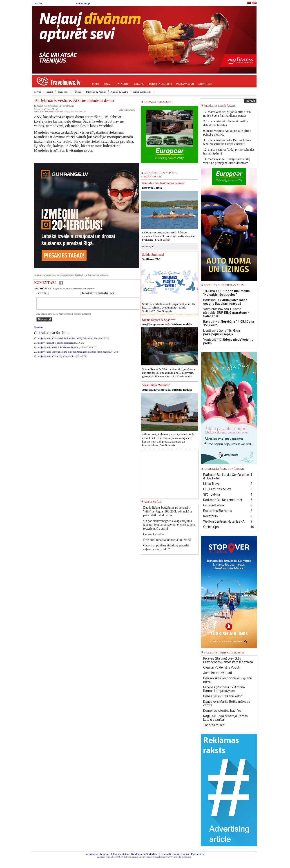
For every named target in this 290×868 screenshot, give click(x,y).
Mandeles (39, 330)
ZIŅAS (107, 84)
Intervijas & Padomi (96, 92)
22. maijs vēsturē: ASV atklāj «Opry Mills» (55, 359)
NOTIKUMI (205, 84)
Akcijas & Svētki (119, 92)
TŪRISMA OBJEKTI (160, 84)
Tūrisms (77, 92)
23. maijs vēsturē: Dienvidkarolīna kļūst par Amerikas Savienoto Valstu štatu (71, 355)
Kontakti (166, 854)
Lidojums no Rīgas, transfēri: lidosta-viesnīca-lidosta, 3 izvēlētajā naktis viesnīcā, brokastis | (169, 236)
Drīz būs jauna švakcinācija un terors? (167, 540)
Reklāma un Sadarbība (145, 854)
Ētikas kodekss (120, 854)
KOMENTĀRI (45, 283)
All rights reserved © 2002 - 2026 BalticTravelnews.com (121, 857)
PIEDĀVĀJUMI (185, 84)
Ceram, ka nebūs (154, 534)
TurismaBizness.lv (142, 92)
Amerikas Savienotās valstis (62, 106)
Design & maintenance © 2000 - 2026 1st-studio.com (169, 857)
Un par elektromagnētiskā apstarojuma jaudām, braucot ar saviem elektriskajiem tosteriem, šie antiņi (169, 525)
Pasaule (49, 92)
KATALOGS (123, 84)
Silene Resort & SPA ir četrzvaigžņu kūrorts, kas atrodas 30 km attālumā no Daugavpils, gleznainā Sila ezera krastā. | (169, 373)
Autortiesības (181, 854)
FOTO (96, 84)
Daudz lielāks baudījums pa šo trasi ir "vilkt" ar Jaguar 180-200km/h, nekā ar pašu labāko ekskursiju (168, 511)
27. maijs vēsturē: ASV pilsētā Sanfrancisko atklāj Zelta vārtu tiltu (66, 341)
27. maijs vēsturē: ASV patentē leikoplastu (54, 346)
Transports (63, 92)
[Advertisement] (170, 473)
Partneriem (197, 854)
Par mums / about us (97, 854)
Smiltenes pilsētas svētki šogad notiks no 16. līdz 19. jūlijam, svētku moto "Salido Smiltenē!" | (169, 308)
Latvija (37, 92)
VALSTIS (139, 84)
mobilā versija (83, 3)
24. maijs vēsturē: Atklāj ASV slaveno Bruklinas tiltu (59, 350)
